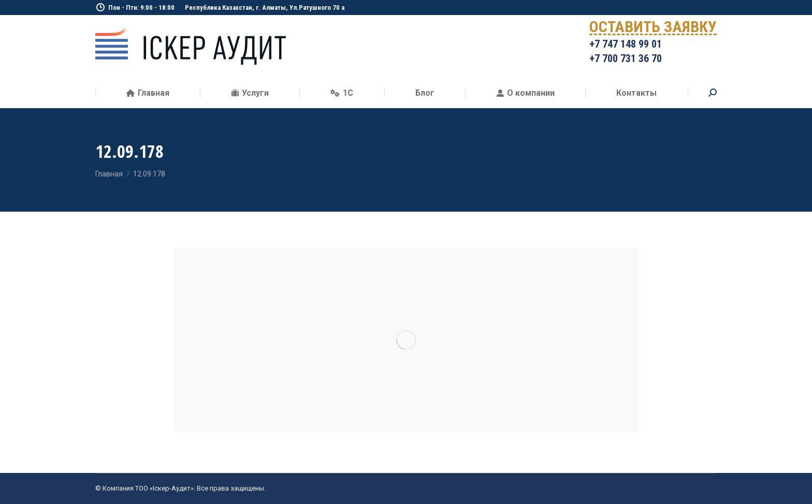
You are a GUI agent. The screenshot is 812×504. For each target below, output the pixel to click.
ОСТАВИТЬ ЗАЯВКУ (653, 29)
